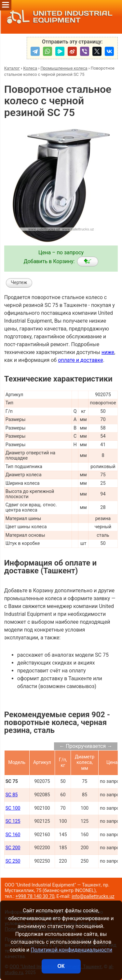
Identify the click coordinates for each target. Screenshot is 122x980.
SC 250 (13, 861)
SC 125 (13, 821)
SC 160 (13, 835)
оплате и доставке (81, 360)
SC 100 (13, 808)
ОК (61, 966)
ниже (108, 352)
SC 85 (12, 795)
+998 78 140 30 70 (35, 896)
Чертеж (19, 283)
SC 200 (13, 848)
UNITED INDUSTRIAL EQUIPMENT (58, 17)
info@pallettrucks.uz (93, 896)
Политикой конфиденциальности (71, 950)
